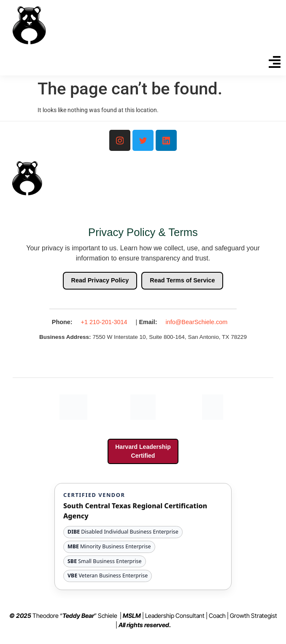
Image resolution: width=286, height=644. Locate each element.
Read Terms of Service (182, 280)
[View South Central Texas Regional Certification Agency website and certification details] (143, 537)
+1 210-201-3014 (104, 322)
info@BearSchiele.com (197, 322)
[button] (275, 63)
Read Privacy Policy (100, 280)
